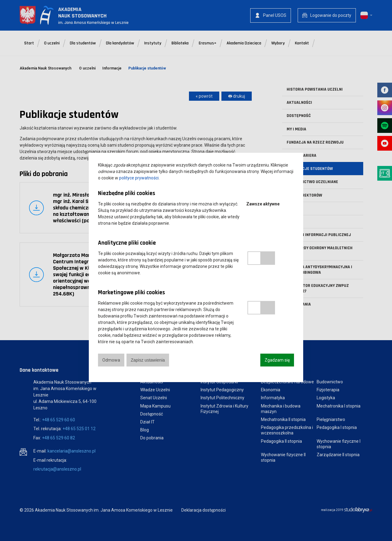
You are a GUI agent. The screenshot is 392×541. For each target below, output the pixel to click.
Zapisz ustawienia (148, 360)
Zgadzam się (277, 360)
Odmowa (111, 360)
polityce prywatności (139, 178)
